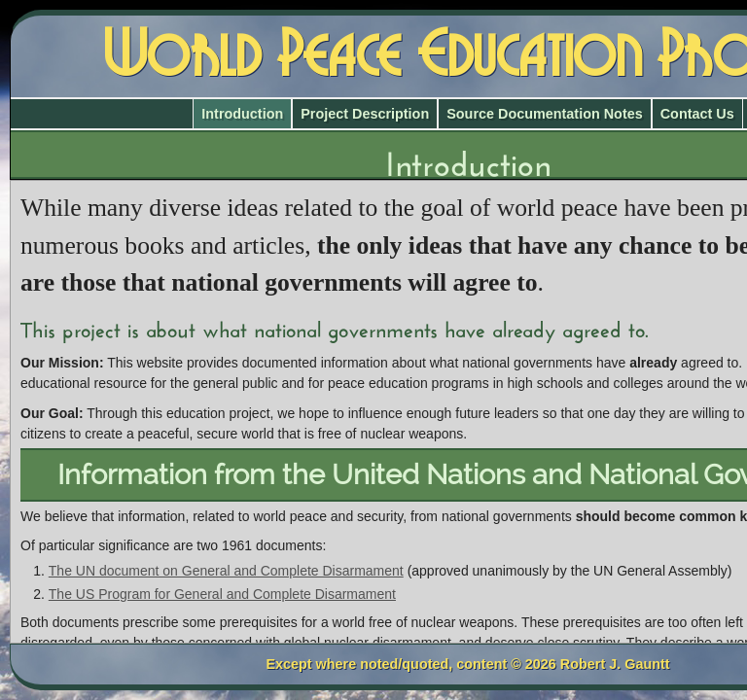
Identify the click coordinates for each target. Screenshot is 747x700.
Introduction (242, 114)
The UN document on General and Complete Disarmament (226, 571)
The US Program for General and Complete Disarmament (222, 594)
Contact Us (697, 114)
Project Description (365, 114)
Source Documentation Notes (545, 114)
